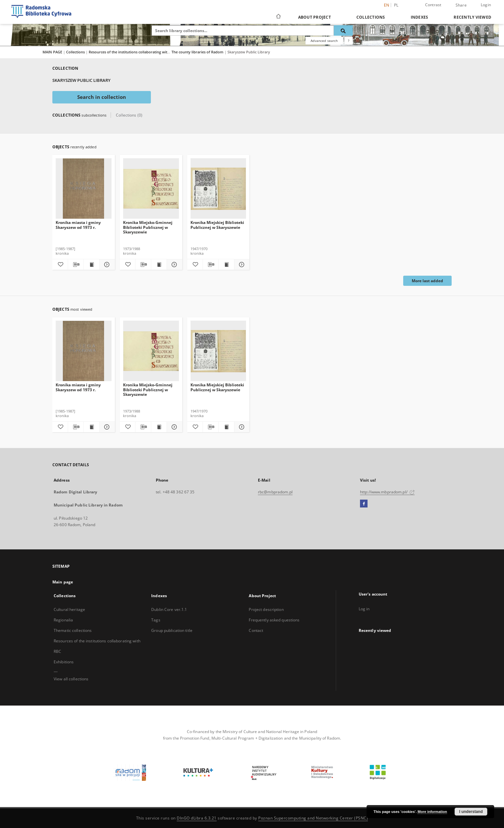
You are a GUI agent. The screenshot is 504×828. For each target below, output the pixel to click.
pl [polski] (396, 5)
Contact (256, 630)
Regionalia (63, 620)
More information (432, 812)
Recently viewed (472, 17)
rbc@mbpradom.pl (275, 492)
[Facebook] (364, 504)
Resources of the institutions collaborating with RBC (134, 52)
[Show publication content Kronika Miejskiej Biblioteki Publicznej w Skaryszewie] (226, 265)
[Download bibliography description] (76, 265)
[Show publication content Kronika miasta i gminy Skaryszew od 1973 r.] (91, 265)
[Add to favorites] (60, 265)
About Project (315, 17)
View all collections (71, 679)
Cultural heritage (69, 609)
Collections (371, 17)
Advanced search (324, 41)
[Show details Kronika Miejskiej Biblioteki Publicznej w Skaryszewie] (241, 265)
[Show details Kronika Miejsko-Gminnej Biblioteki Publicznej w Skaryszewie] (174, 265)
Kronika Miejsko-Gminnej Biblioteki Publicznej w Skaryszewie (148, 227)
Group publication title (172, 630)
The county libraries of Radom (198, 52)
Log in (364, 609)
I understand (471, 812)
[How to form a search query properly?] (349, 41)
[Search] (343, 30)
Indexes (420, 17)
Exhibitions (64, 662)
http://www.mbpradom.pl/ (387, 492)
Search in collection (102, 97)
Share (461, 5)
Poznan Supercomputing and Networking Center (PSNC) (313, 818)
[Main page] (278, 17)
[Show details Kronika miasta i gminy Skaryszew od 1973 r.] (106, 265)
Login (486, 5)
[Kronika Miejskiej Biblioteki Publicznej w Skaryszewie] (218, 189)
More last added (427, 281)
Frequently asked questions (274, 620)
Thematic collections (73, 630)
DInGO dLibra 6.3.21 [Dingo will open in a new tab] (197, 818)
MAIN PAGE (52, 52)
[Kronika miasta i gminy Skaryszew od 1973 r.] (84, 189)
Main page (63, 582)
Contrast (433, 5)
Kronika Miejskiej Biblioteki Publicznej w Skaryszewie (217, 225)
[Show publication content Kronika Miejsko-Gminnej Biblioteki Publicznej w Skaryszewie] (159, 265)
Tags (156, 620)
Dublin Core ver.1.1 (169, 609)
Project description (266, 609)
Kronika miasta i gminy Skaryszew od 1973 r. (78, 225)
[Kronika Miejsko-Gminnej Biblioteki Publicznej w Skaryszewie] (151, 189)
